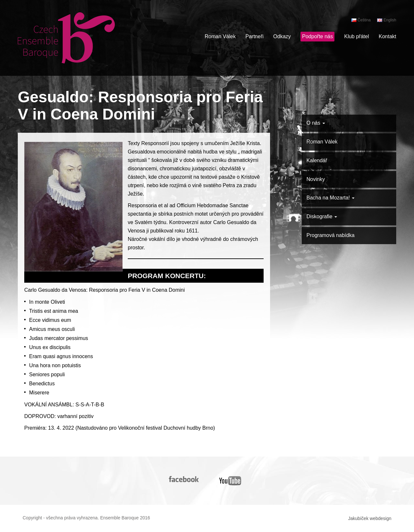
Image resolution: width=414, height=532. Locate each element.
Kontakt (387, 36)
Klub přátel (357, 36)
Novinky (316, 179)
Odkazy (282, 36)
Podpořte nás (317, 36)
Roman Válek (220, 36)
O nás (316, 123)
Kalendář (317, 160)
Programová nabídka (331, 235)
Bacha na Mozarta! (331, 198)
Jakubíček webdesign (370, 518)
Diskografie (322, 216)
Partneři (255, 36)
